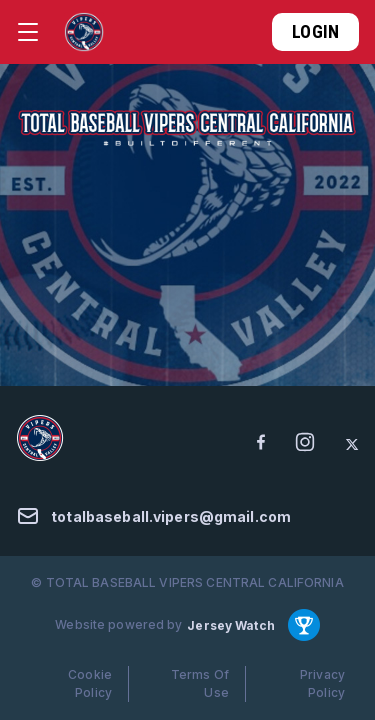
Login (315, 31)
